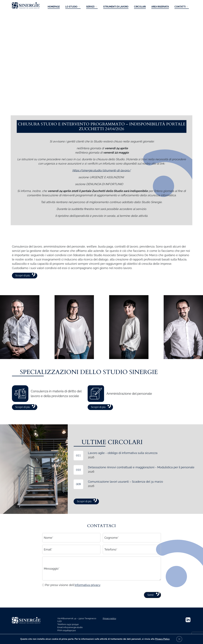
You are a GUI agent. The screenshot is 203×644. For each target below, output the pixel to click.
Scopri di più (23, 283)
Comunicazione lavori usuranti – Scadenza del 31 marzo (125, 490)
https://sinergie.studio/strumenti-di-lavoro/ (102, 178)
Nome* (49, 546)
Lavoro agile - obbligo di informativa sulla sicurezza (123, 461)
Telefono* (111, 557)
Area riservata (160, 7)
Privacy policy (109, 618)
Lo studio (71, 7)
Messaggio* (52, 577)
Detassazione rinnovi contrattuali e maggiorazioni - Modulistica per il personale (141, 475)
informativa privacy (87, 593)
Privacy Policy (164, 639)
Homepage (54, 7)
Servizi (90, 7)
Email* (48, 557)
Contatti (180, 7)
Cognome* (112, 546)
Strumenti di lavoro (116, 7)
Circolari (140, 7)
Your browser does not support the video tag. (101, 59)
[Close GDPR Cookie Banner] (181, 639)
